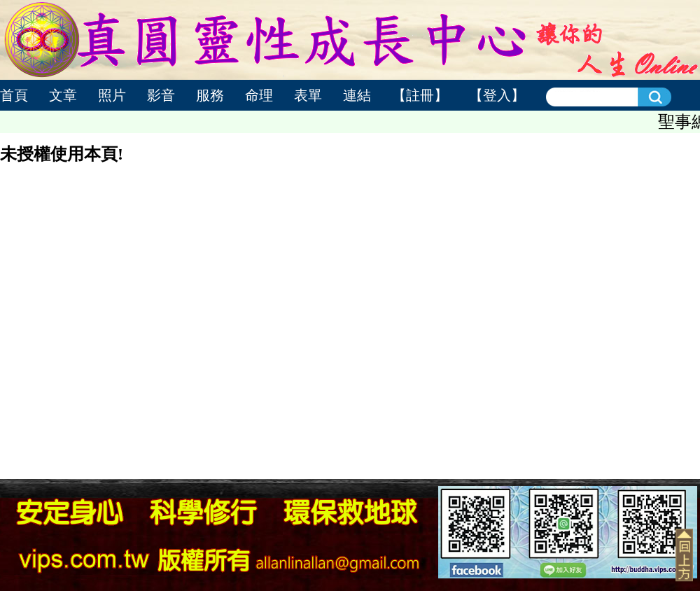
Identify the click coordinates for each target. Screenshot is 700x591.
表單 (308, 95)
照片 (112, 95)
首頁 (14, 95)
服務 (210, 95)
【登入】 (497, 95)
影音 (161, 95)
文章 (63, 95)
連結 (357, 95)
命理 (259, 95)
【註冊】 (420, 95)
